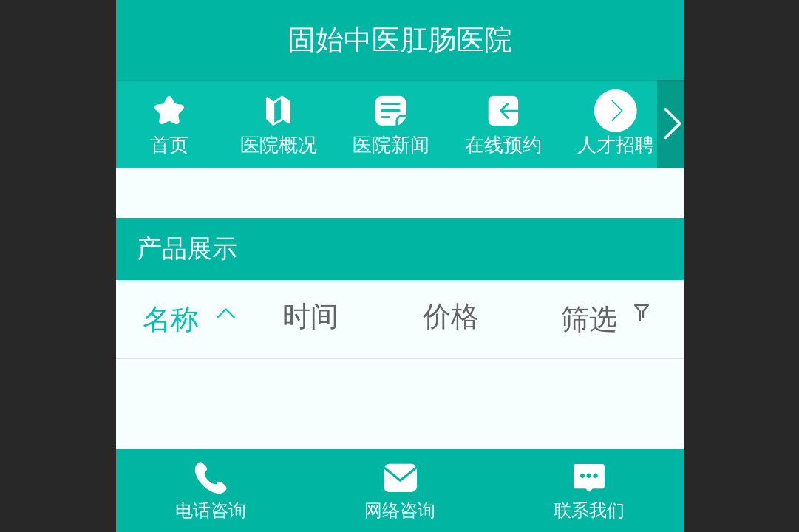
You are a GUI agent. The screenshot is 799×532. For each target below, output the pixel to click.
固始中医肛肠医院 (400, 40)
